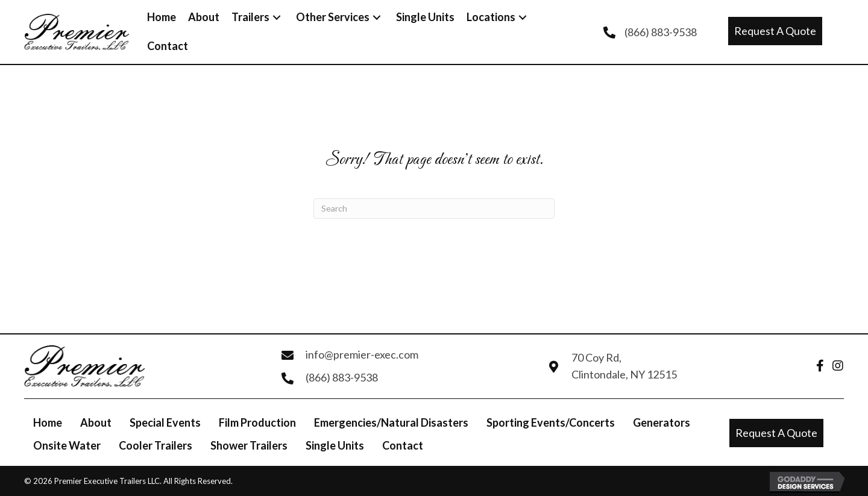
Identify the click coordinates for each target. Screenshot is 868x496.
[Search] (434, 209)
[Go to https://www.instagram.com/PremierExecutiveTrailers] (838, 366)
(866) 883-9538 (661, 32)
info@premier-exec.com (362, 354)
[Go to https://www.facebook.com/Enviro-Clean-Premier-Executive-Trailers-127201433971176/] (820, 366)
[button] (277, 17)
